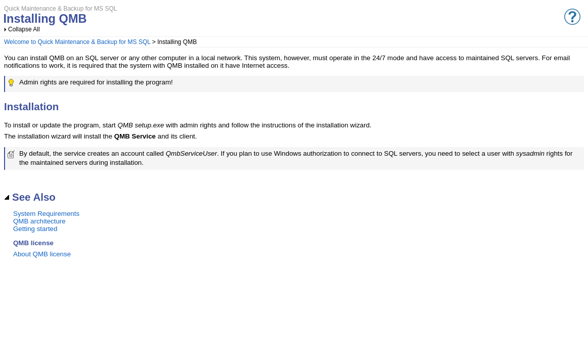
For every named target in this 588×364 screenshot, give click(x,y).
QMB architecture (39, 221)
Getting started (35, 229)
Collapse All (24, 29)
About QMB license (42, 254)
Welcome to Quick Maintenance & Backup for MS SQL (77, 42)
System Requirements (46, 214)
